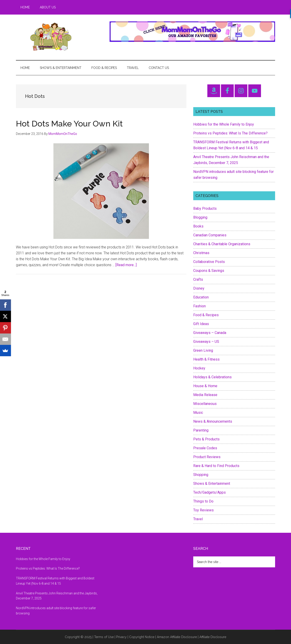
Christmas (201, 253)
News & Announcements (213, 421)
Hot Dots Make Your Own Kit (69, 124)
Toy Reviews (203, 510)
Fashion (199, 306)
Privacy (121, 637)
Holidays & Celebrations (212, 377)
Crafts (198, 279)
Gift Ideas (201, 324)
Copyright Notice (142, 637)
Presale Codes (205, 448)
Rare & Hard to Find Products (216, 466)
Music (198, 413)
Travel (198, 519)
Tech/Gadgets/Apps (209, 492)
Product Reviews (207, 457)
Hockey (199, 368)
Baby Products (205, 208)
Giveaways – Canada (210, 333)
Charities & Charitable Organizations (222, 244)
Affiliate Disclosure (213, 637)
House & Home (205, 386)
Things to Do (203, 501)
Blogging (200, 217)
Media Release (205, 395)
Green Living (203, 350)
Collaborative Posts (209, 262)
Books (198, 226)
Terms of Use (104, 637)
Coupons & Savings (209, 271)
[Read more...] (126, 265)
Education (201, 297)
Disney (199, 288)
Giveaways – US (206, 342)
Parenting (201, 430)
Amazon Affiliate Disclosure (177, 637)
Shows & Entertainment (212, 484)
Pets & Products (206, 439)
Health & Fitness (206, 359)
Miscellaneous (205, 404)
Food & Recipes (206, 315)
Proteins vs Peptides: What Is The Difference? (230, 133)
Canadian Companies (210, 235)
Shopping (201, 475)
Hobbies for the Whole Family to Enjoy (224, 124)
